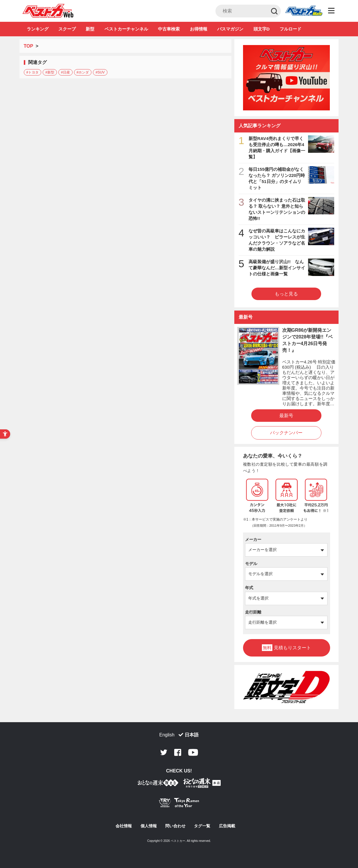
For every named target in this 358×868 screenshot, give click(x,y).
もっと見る (286, 294)
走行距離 (253, 612)
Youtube (193, 752)
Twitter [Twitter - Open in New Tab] (164, 752)
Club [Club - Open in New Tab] (304, 11)
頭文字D (262, 29)
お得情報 (199, 29)
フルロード (290, 29)
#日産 (65, 72)
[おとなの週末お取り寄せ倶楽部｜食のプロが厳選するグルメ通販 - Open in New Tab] (158, 784)
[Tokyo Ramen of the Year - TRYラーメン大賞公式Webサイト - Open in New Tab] (179, 804)
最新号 (286, 416)
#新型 (50, 72)
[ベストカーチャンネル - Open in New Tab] (287, 78)
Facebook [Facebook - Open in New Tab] (178, 752)
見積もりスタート (286, 648)
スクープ (67, 29)
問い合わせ (175, 826)
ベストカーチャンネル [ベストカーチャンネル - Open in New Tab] (126, 29)
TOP (28, 46)
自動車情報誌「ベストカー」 (48, 11)
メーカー (253, 539)
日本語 (192, 735)
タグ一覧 (202, 826)
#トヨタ (33, 72)
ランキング (38, 29)
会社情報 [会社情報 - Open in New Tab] (124, 826)
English (167, 735)
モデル (251, 564)
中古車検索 (169, 29)
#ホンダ (83, 72)
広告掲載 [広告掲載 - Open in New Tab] (227, 826)
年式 (249, 588)
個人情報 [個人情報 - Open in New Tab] (149, 826)
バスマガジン (230, 29)
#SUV (100, 72)
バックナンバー (286, 433)
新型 (90, 29)
